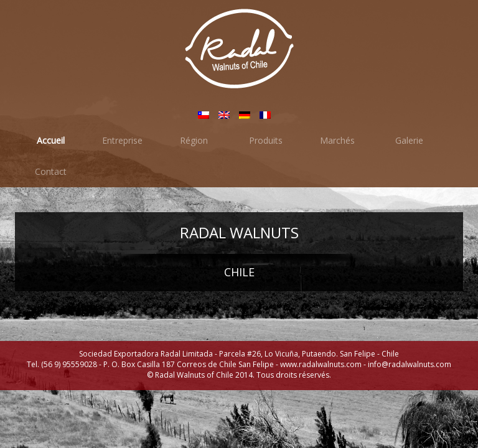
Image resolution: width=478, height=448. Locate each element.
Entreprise (122, 140)
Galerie (409, 140)
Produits (266, 140)
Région (194, 140)
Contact (51, 171)
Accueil (51, 140)
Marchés (337, 140)
